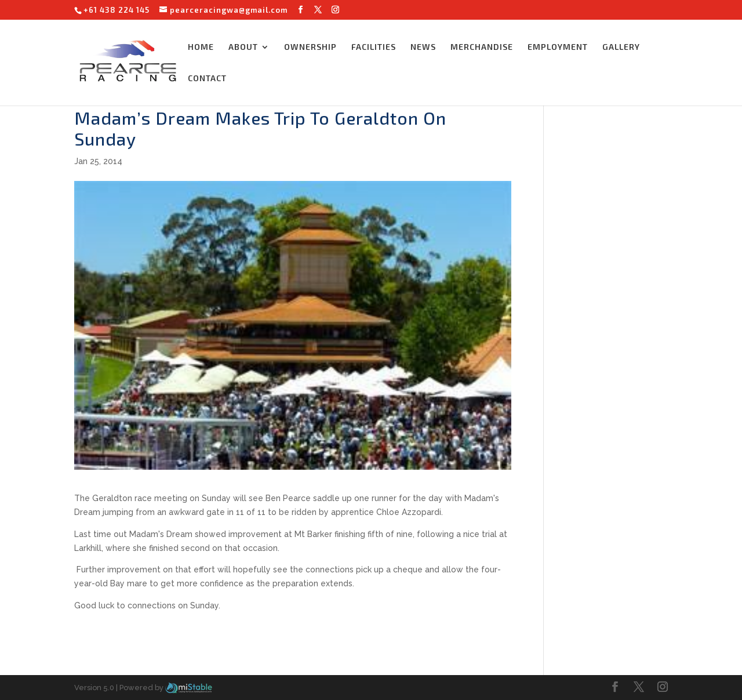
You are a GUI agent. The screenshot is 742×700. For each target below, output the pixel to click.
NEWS (423, 47)
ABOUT (243, 47)
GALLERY (621, 47)
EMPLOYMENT (558, 47)
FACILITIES (374, 47)
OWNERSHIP (310, 47)
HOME (201, 47)
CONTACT (207, 79)
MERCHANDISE (482, 47)
